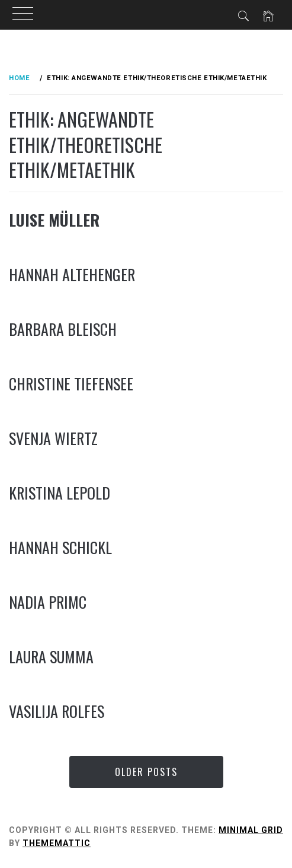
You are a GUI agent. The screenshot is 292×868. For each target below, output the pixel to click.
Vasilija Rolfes (57, 711)
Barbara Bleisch (63, 329)
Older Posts (146, 772)
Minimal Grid (251, 830)
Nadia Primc (48, 602)
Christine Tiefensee (71, 384)
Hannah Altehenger (72, 274)
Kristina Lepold (60, 493)
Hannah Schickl (60, 547)
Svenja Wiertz (53, 438)
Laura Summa (51, 656)
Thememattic (57, 843)
